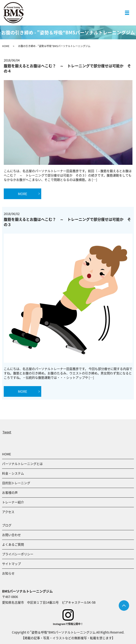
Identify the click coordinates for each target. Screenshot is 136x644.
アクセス (8, 512)
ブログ (7, 525)
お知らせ (8, 573)
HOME (6, 46)
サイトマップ (11, 564)
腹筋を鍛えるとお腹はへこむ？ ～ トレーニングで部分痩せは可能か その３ (67, 222)
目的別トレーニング (16, 483)
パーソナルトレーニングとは (22, 464)
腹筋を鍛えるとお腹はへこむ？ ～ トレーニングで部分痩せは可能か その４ (67, 68)
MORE (22, 194)
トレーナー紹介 (13, 502)
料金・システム (13, 473)
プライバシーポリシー (18, 554)
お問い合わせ (11, 535)
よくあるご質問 (13, 544)
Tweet (7, 432)
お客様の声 (10, 493)
